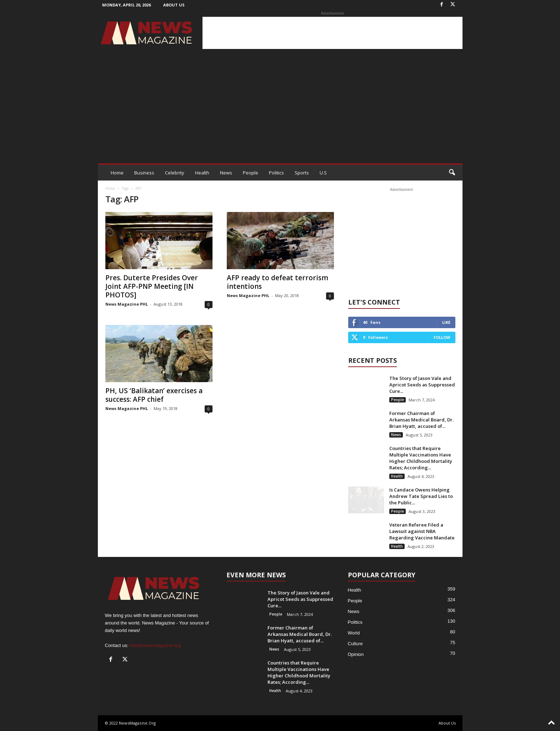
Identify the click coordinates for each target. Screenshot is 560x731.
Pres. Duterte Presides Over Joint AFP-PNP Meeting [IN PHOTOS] (152, 286)
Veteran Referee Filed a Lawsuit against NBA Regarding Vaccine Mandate (422, 531)
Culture (355, 644)
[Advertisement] (332, 33)
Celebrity (175, 173)
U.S (323, 173)
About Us (174, 5)
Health (202, 173)
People (251, 173)
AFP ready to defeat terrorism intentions (277, 282)
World (354, 633)
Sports (302, 173)
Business (144, 173)
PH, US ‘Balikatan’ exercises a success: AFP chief (154, 395)
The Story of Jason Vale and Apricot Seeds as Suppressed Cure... (422, 385)
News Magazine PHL (127, 304)
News (226, 173)
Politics (276, 173)
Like (446, 322)
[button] (452, 173)
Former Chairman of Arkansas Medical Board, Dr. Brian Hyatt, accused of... (421, 420)
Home (117, 173)
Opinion (356, 654)
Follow (442, 337)
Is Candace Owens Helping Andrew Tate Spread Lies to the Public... (421, 496)
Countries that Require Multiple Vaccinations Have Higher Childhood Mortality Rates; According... (421, 458)
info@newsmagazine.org (155, 645)
